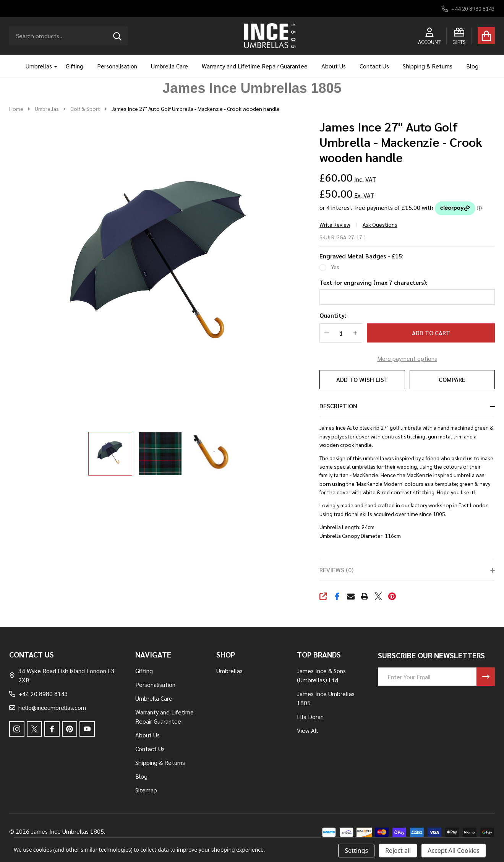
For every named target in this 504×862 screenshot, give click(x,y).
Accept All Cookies (454, 851)
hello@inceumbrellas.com (48, 707)
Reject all (398, 851)
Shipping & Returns (428, 66)
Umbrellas (39, 66)
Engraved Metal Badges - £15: (361, 256)
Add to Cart (431, 333)
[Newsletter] (486, 677)
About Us (334, 66)
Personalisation (117, 66)
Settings (356, 851)
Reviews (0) (336, 570)
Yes (335, 267)
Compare (452, 379)
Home (16, 109)
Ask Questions (380, 224)
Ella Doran (310, 717)
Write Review (335, 224)
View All (307, 730)
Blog (472, 66)
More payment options (407, 358)
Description (338, 406)
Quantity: (333, 315)
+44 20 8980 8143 (39, 694)
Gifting (75, 66)
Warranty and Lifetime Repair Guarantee (255, 66)
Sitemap (146, 790)
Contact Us (374, 66)
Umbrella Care (169, 66)
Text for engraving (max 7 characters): (373, 282)
